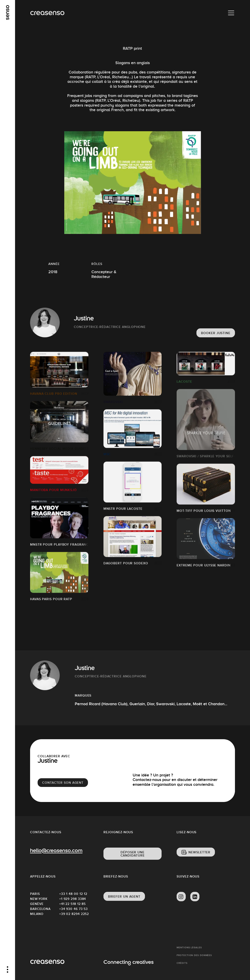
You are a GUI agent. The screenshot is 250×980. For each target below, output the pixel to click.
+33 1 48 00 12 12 (73, 894)
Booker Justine (216, 333)
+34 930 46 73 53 (73, 909)
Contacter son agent (63, 783)
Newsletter (199, 852)
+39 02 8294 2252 (74, 914)
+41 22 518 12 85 (72, 904)
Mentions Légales (189, 947)
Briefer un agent (124, 896)
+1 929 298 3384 (73, 899)
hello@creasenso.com (56, 851)
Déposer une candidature (133, 854)
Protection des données (194, 955)
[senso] (8, 13)
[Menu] (231, 13)
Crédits (182, 963)
